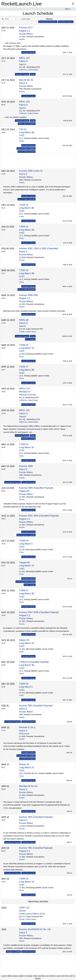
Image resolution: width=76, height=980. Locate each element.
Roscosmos (24, 734)
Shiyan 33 (24, 764)
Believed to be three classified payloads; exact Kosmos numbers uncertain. (34, 311)
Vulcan (22, 911)
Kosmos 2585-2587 (29, 295)
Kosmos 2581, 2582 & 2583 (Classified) (39, 248)
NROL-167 (24, 58)
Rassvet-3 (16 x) (27, 727)
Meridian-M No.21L (29, 786)
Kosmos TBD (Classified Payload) (36, 706)
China (21, 141)
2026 (4, 908)
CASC (22, 135)
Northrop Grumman (28, 395)
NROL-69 (24, 320)
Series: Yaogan (30, 585)
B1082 (33, 436)
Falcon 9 (23, 61)
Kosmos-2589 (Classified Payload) (36, 488)
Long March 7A (27, 348)
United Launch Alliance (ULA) (32, 914)
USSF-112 (24, 908)
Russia (22, 39)
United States (33, 70)
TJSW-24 (24, 879)
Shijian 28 (24, 640)
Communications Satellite (26, 149)
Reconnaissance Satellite (26, 535)
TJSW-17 (24, 367)
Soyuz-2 (23, 83)
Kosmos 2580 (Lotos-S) (31, 171)
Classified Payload (28, 52)
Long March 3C (27, 447)
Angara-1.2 (25, 31)
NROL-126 (24, 102)
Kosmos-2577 (26, 28)
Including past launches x (48, 22)
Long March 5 (26, 544)
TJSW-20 (24, 541)
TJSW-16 (24, 345)
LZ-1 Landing (30, 339)
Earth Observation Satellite (26, 582)
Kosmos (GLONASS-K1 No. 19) (35, 929)
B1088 (33, 121)
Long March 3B (27, 132)
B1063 (33, 74)
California (23, 70)
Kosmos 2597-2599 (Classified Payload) (39, 612)
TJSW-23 (24, 684)
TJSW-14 (24, 227)
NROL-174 (24, 389)
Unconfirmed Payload (12, 482)
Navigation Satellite (13, 952)
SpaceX (23, 64)
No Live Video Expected (27, 152)
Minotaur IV (25, 392)
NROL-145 (24, 410)
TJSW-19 (24, 444)
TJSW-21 (24, 590)
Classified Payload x (66, 22)
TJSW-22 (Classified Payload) (34, 662)
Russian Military (26, 34)
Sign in (68, 9)
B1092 (33, 336)
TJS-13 (23, 129)
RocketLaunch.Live (22, 4)
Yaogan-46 (24, 563)
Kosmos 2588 (26, 466)
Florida (22, 332)
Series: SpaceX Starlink (27, 124)
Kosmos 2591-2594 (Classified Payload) (39, 516)
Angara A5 (24, 491)
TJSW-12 (24, 205)
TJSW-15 (24, 270)
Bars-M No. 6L (26, 80)
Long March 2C (27, 767)
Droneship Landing (28, 439)
